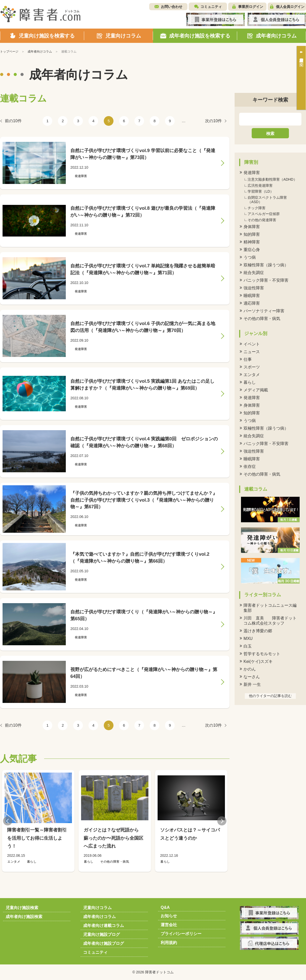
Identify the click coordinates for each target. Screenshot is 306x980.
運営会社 (169, 925)
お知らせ (169, 916)
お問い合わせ (172, 7)
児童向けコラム (97, 908)
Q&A (165, 907)
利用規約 (169, 943)
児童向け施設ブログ (101, 934)
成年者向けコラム (99, 917)
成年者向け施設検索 (24, 917)
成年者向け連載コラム (104, 926)
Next (222, 821)
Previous (8, 821)
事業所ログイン (251, 7)
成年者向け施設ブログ (104, 943)
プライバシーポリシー (181, 934)
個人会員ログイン (290, 7)
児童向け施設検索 (22, 908)
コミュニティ (211, 7)
